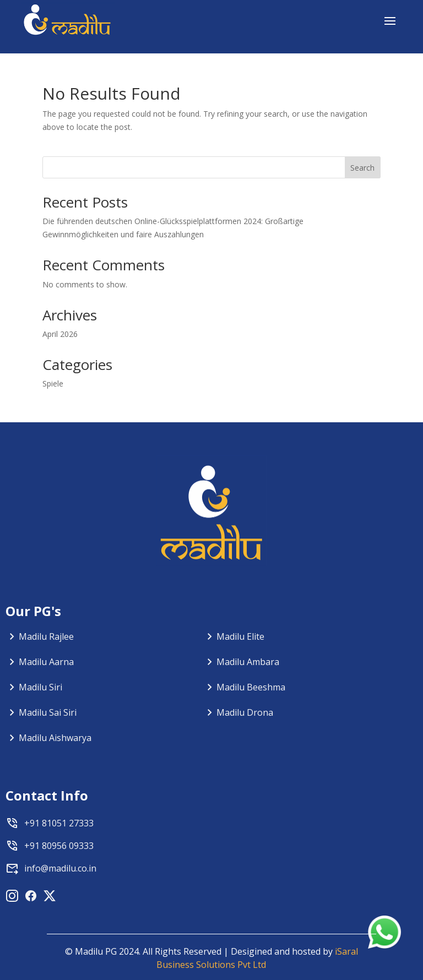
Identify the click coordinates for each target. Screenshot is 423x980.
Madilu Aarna (46, 662)
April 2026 (60, 334)
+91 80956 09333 (59, 846)
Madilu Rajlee (46, 636)
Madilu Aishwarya (55, 738)
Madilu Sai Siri (48, 712)
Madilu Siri (40, 687)
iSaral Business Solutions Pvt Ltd (257, 958)
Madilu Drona (245, 712)
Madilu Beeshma (251, 687)
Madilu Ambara (248, 662)
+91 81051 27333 (59, 823)
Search (362, 168)
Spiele (53, 383)
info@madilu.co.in (60, 868)
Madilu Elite (240, 636)
